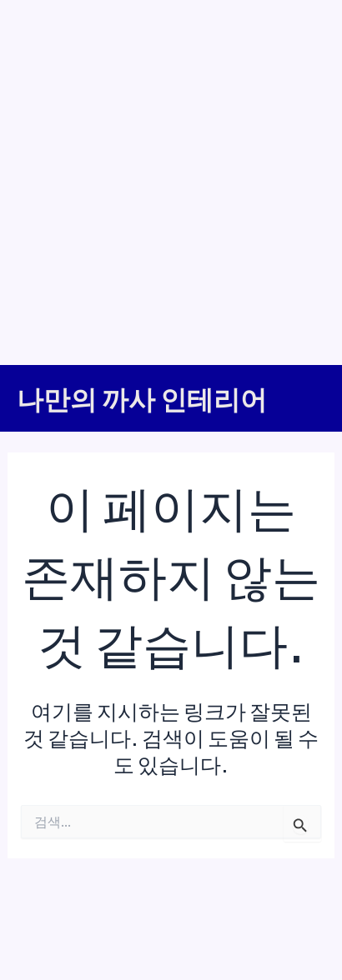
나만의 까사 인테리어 (142, 398)
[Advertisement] (171, 179)
